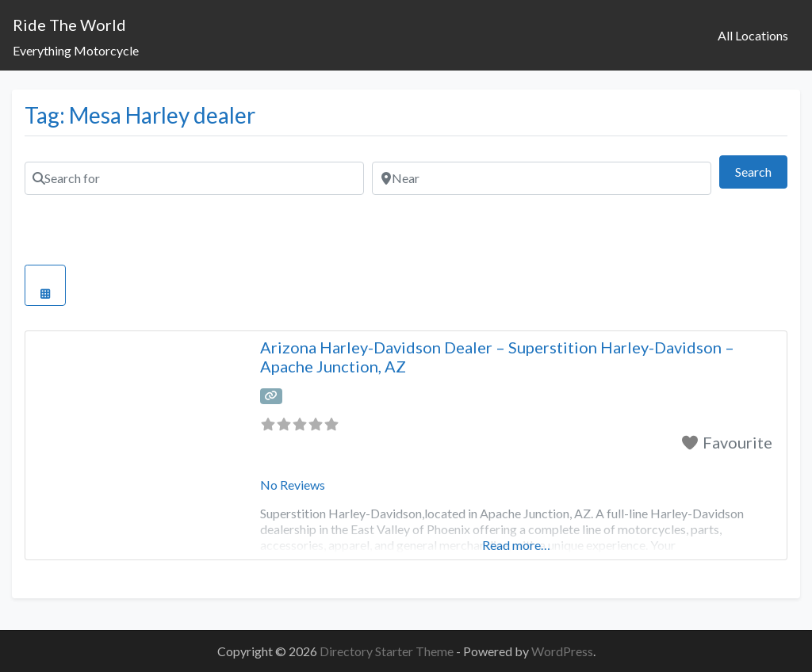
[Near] (542, 178)
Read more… (516, 545)
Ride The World (69, 25)
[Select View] (45, 285)
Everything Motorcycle (76, 50)
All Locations (753, 35)
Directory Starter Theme (388, 651)
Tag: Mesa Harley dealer (140, 115)
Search (761, 170)
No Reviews (293, 485)
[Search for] (194, 178)
